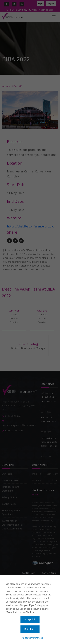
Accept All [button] (30, 619)
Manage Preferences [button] (32, 638)
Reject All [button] (29, 629)
